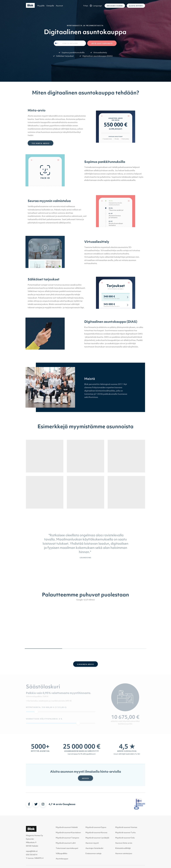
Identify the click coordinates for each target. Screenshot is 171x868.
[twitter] (36, 804)
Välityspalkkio (61, 853)
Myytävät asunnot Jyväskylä (97, 838)
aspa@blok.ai (32, 851)
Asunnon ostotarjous (124, 853)
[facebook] (29, 804)
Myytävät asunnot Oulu (125, 838)
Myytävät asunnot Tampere (67, 838)
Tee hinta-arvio (41, 145)
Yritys (86, 6)
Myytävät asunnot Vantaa (126, 827)
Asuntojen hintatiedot (94, 848)
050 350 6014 (32, 855)
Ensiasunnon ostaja (93, 853)
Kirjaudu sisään (115, 6)
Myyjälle (41, 6)
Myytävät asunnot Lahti (66, 843)
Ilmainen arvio (86, 664)
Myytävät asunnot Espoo (96, 827)
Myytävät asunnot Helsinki (67, 827)
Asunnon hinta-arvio (124, 843)
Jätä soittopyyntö (102, 43)
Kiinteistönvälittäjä (123, 848)
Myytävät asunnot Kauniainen (68, 832)
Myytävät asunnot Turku (125, 832)
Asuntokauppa (62, 859)
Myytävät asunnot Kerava (96, 832)
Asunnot (59, 6)
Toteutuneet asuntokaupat (67, 848)
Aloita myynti (136, 6)
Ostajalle (50, 6)
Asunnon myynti (92, 843)
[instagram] (43, 804)
